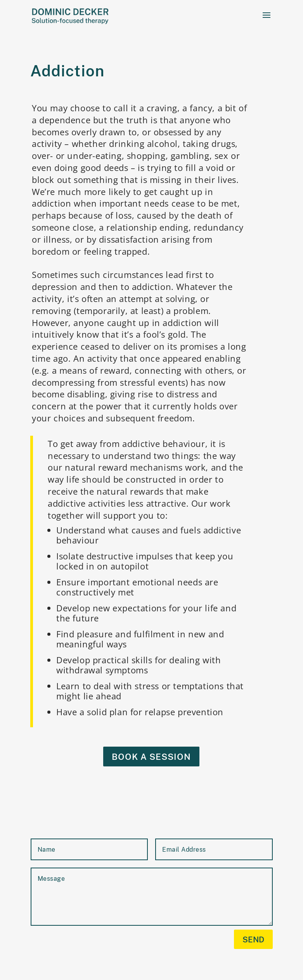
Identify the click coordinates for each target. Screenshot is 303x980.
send (253, 939)
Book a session (151, 757)
